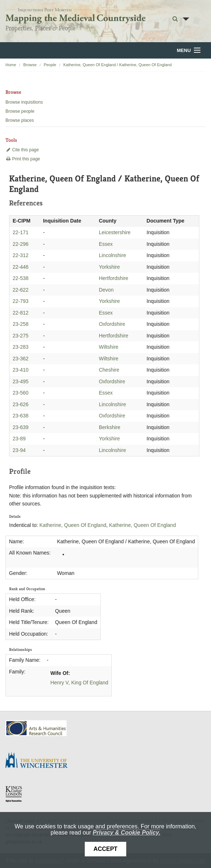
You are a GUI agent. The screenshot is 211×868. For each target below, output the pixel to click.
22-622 (21, 290)
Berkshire (110, 427)
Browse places (20, 120)
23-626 (21, 404)
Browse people (20, 111)
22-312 (21, 255)
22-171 (21, 232)
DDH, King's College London (14, 794)
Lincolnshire (113, 255)
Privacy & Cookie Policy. (127, 833)
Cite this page (22, 150)
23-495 (21, 381)
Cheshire (109, 370)
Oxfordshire (112, 324)
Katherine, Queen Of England (73, 525)
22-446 (21, 267)
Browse (30, 65)
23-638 (21, 416)
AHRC (37, 728)
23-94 (19, 450)
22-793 (21, 301)
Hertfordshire (114, 278)
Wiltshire (109, 347)
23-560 (21, 393)
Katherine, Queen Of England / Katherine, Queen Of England (118, 65)
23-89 (19, 439)
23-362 (21, 359)
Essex (106, 244)
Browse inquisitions (24, 102)
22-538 (21, 278)
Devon (106, 290)
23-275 (21, 336)
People (50, 65)
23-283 (21, 347)
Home (11, 65)
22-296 (21, 244)
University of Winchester (39, 761)
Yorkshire (110, 267)
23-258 (21, 324)
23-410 (21, 370)
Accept (105, 849)
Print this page (23, 159)
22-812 (21, 313)
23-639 (21, 427)
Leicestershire (115, 232)
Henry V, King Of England (79, 683)
